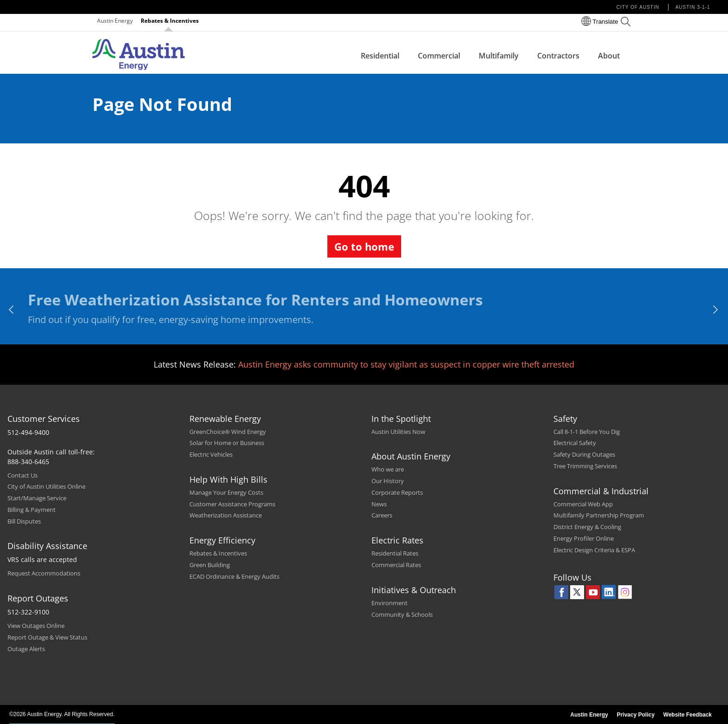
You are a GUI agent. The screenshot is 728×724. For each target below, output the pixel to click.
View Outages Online (36, 626)
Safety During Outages (584, 454)
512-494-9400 (28, 432)
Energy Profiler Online (584, 538)
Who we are (388, 469)
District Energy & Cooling (587, 527)
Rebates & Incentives (170, 21)
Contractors (558, 56)
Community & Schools (402, 614)
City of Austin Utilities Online (46, 486)
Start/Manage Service (37, 498)
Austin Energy (115, 21)
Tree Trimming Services (585, 466)
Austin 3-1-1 (693, 7)
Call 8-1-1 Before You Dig (587, 432)
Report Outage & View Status (47, 637)
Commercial (439, 56)
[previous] (12, 310)
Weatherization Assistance (226, 515)
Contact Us (23, 475)
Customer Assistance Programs (232, 504)
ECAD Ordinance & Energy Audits (234, 576)
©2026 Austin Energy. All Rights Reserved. (62, 714)
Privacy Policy (635, 715)
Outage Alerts (26, 649)
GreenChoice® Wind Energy (228, 432)
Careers (382, 515)
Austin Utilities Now (398, 432)
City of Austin (638, 7)
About (609, 56)
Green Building (210, 565)
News (379, 504)
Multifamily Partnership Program (599, 515)
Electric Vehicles (211, 454)
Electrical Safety (575, 443)
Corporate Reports (397, 492)
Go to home (364, 246)
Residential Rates (395, 553)
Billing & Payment (32, 510)
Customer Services (44, 419)
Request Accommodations (44, 573)
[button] (626, 23)
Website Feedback (688, 715)
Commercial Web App (583, 504)
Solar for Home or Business (227, 443)
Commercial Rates (396, 565)
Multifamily (499, 56)
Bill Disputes (24, 521)
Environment (390, 603)
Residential (380, 56)
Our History (388, 481)
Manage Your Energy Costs (226, 492)
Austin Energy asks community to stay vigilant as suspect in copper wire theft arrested (406, 364)
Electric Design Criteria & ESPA (594, 550)
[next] (716, 310)
